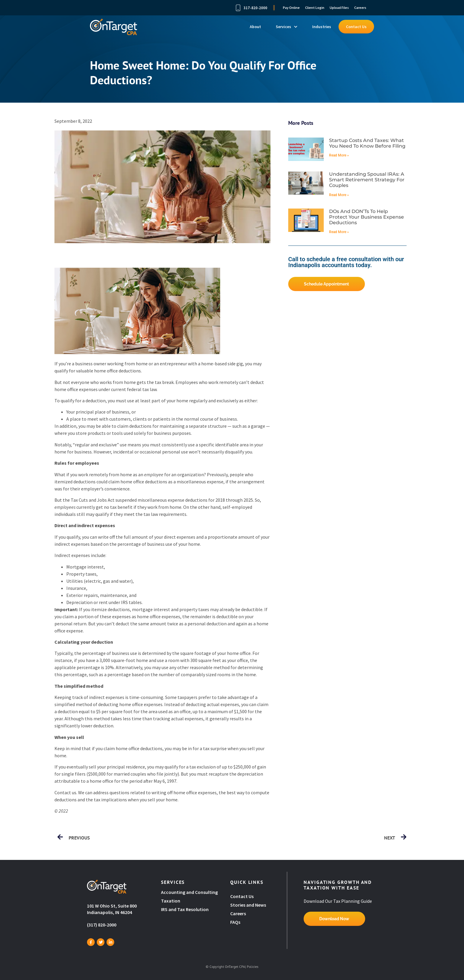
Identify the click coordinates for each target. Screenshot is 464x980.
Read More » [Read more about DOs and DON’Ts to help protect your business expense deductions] (339, 232)
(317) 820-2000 (102, 925)
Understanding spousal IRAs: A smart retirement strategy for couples (367, 180)
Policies (253, 967)
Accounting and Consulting (190, 892)
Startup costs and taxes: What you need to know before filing (367, 143)
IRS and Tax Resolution (185, 909)
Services (287, 27)
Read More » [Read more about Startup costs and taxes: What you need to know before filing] (339, 155)
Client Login (315, 8)
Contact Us (356, 27)
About (255, 27)
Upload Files (339, 8)
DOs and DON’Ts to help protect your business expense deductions (366, 217)
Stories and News (248, 905)
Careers (360, 8)
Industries (322, 27)
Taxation (171, 901)
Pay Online (291, 8)
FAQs (235, 922)
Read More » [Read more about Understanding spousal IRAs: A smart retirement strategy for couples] (339, 195)
